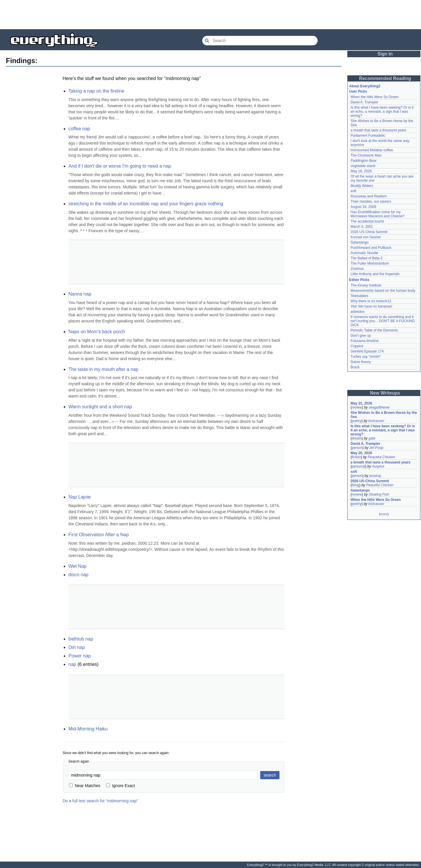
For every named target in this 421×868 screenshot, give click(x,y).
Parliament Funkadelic (368, 136)
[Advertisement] (210, 15)
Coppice (357, 346)
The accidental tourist (367, 221)
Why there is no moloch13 (371, 301)
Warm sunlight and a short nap (100, 407)
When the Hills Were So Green (375, 97)
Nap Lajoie (80, 497)
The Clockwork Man (366, 155)
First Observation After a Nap (99, 535)
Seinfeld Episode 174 (367, 351)
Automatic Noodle (364, 253)
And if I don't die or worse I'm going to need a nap (120, 166)
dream (357, 438)
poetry (357, 421)
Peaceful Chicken (381, 457)
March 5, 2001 (362, 227)
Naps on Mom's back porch (97, 332)
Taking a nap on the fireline (96, 91)
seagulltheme (379, 407)
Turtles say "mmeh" (366, 357)
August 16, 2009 (363, 207)
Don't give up (361, 336)
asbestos (358, 312)
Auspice (378, 466)
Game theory (361, 362)
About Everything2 (365, 86)
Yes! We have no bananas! (371, 306)
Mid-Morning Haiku (88, 729)
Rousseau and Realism (369, 196)
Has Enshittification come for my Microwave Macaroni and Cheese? (378, 214)
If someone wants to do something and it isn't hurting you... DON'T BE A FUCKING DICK (383, 321)
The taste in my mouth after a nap (103, 369)
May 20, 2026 (361, 453)
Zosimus (357, 269)
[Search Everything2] (260, 41)
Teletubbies (359, 296)
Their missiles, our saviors (371, 202)
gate (372, 438)
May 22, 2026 (361, 403)
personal (358, 466)
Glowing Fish (379, 494)
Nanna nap (80, 294)
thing (356, 485)
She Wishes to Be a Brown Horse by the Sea (384, 415)
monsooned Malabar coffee (372, 150)
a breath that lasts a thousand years (378, 130)
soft (353, 191)
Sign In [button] (385, 54)
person (357, 448)
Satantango (359, 242)
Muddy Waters (362, 186)
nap (72, 664)
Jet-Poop (376, 448)
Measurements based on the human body (383, 291)
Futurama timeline (365, 341)
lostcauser (376, 421)
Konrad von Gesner (366, 237)
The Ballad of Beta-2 (366, 258)
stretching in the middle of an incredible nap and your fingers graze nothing (146, 204)
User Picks (358, 91)
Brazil (355, 367)
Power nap (80, 656)
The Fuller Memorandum (370, 263)
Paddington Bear (364, 161)
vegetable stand (363, 166)
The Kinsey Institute (366, 285)
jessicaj (375, 476)
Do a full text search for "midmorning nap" (100, 801)
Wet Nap (77, 566)
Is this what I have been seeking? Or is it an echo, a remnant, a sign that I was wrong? (382, 112)
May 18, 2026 (361, 171)
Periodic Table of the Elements (374, 330)
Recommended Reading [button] (385, 78)
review (357, 407)
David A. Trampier (364, 102)
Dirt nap (77, 647)
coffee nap (79, 129)
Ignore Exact (121, 786)
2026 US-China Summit (369, 232)
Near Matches (85, 786)
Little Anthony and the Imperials (375, 274)
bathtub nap (81, 639)
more (384, 514)
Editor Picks (359, 280)
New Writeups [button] (385, 393)
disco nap (78, 575)
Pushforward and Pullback (371, 248)
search (270, 775)
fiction (356, 457)
